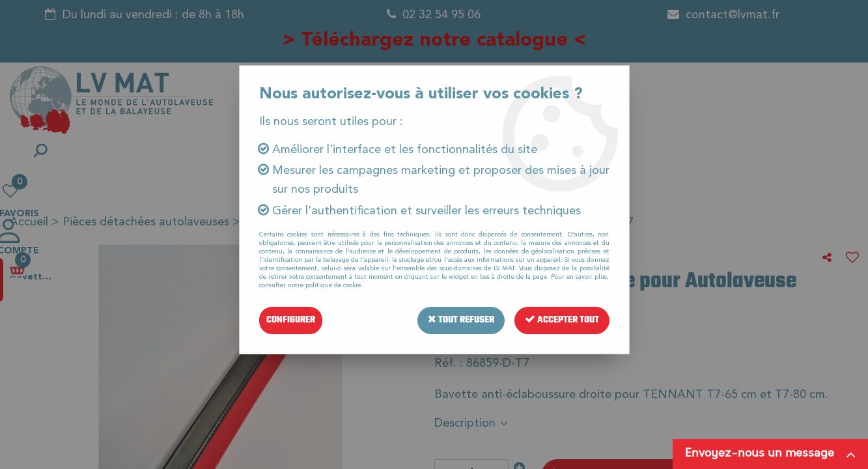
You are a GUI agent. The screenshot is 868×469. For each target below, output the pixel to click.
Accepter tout (562, 320)
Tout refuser (461, 320)
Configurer (291, 320)
